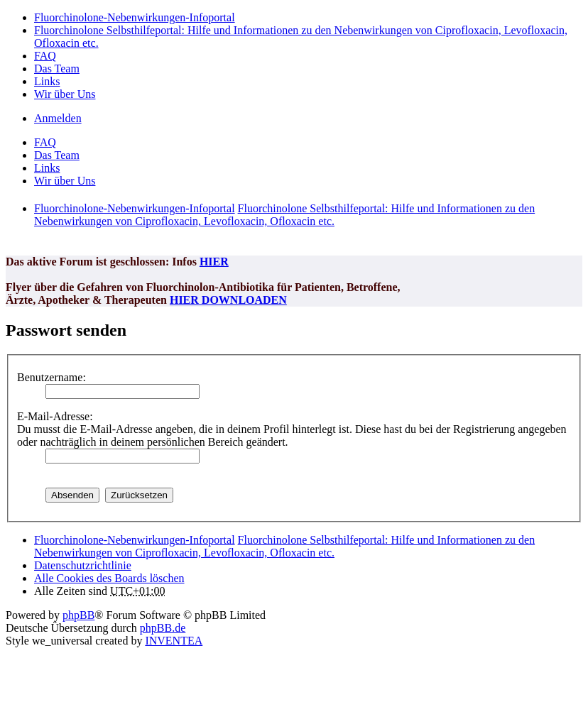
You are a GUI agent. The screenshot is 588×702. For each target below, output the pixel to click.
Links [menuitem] (47, 81)
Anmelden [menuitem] (58, 118)
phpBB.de (163, 628)
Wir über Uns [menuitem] (65, 94)
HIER (214, 262)
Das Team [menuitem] (57, 68)
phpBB (78, 615)
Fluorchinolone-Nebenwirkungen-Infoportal (135, 540)
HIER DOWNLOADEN (228, 300)
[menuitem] (83, 565)
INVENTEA (174, 641)
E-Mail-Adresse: (55, 416)
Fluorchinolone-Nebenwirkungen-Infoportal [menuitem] (135, 17)
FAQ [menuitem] (45, 56)
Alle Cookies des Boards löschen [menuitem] (109, 578)
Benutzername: (51, 377)
